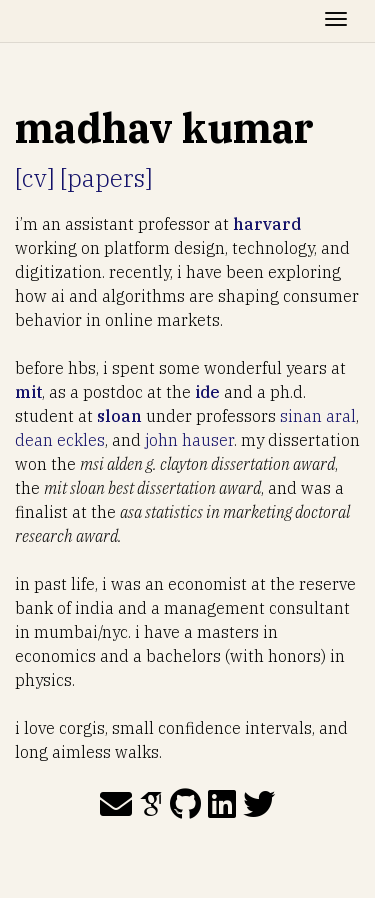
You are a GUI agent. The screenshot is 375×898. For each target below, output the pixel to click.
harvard (267, 224)
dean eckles (60, 440)
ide (207, 392)
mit (28, 392)
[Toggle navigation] (336, 21)
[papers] (106, 178)
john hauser (189, 440)
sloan (119, 416)
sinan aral (318, 416)
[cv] (34, 178)
